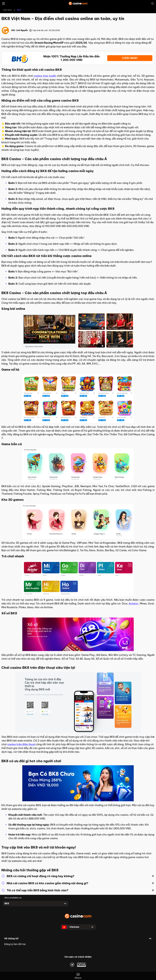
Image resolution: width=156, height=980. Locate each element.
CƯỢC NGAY (130, 58)
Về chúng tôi (11, 938)
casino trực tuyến (45, 76)
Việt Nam (8, 10)
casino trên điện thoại (21, 744)
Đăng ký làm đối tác (15, 944)
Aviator (134, 604)
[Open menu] (3, 4)
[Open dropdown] (36, 904)
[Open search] (153, 3)
